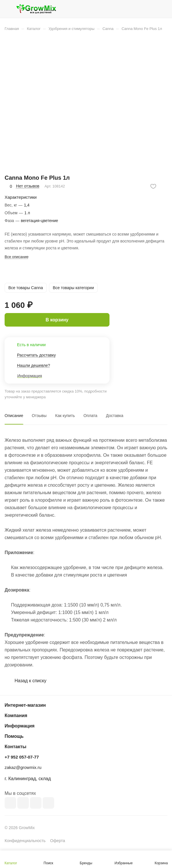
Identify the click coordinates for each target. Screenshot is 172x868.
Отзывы (39, 416)
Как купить (65, 416)
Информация (20, 726)
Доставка (115, 416)
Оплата (90, 416)
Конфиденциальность (25, 841)
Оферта (58, 841)
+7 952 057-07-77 (22, 757)
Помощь (14, 736)
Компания (16, 716)
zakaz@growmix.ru (23, 767)
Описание (14, 416)
